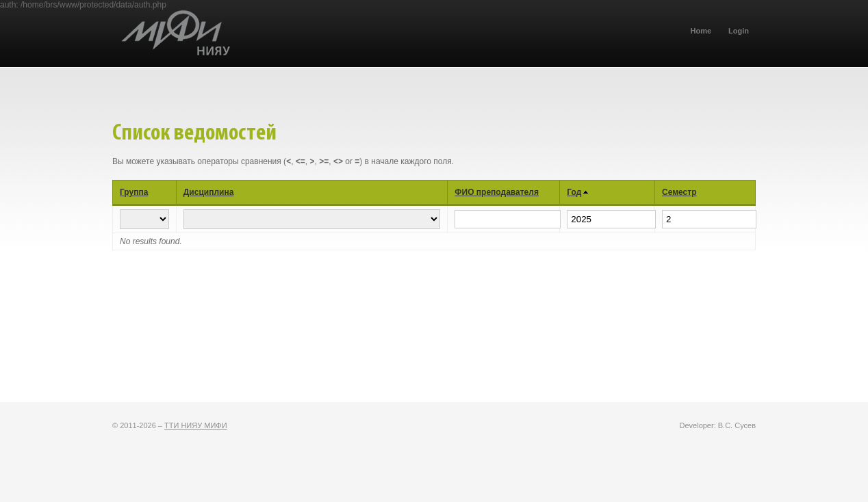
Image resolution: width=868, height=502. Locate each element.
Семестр (679, 192)
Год (574, 192)
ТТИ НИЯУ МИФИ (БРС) (239, 45)
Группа (134, 192)
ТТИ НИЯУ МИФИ (196, 425)
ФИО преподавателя (497, 192)
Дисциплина (209, 192)
